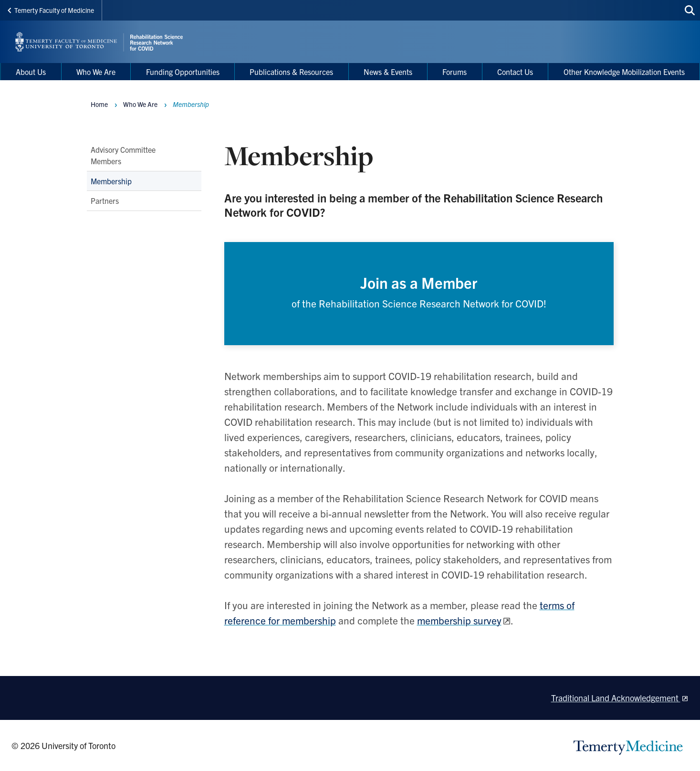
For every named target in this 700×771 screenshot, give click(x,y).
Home (99, 104)
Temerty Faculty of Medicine (51, 10)
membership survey (459, 622)
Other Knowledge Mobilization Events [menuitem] (624, 72)
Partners (105, 201)
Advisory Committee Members (123, 155)
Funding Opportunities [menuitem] (183, 72)
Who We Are (140, 104)
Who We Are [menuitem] (96, 72)
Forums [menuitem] (454, 72)
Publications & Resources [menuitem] (291, 72)
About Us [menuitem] (31, 72)
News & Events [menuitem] (388, 72)
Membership (111, 181)
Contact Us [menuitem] (515, 72)
